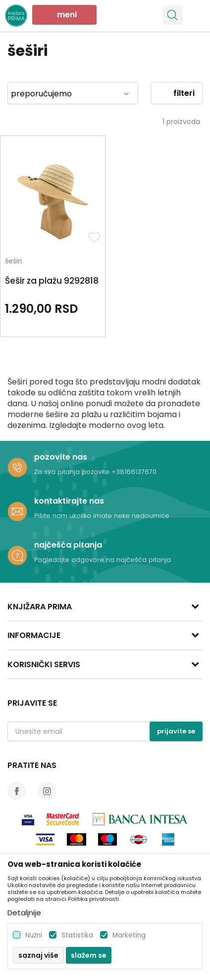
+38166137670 (134, 472)
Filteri (177, 93)
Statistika (77, 935)
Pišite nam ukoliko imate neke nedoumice (102, 516)
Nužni (34, 935)
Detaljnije (24, 913)
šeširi (13, 262)
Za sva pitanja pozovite (73, 472)
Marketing (129, 935)
